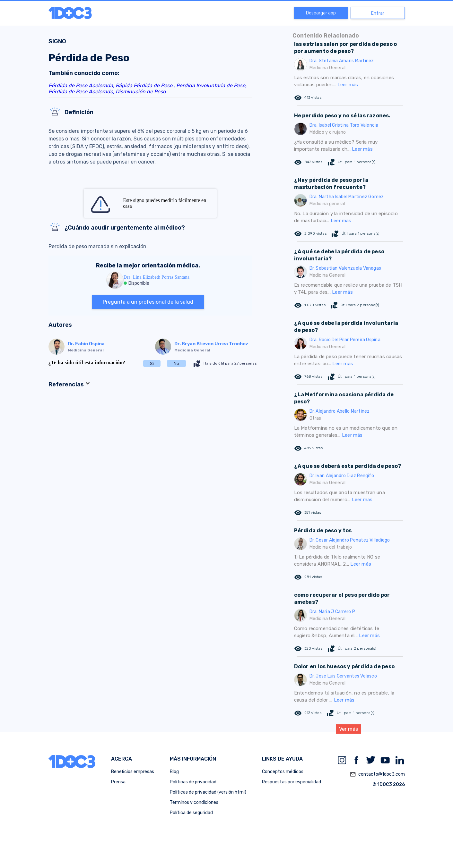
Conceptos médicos (283, 772)
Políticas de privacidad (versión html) (208, 792)
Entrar (378, 13)
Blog (174, 772)
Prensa (118, 782)
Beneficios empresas (133, 772)
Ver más (348, 729)
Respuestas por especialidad (292, 782)
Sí (152, 363)
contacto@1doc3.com (377, 774)
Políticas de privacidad (193, 782)
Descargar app (321, 13)
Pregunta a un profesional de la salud (148, 302)
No (176, 363)
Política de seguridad (191, 813)
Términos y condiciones (194, 802)
